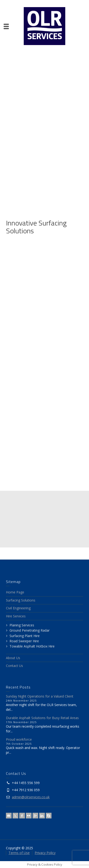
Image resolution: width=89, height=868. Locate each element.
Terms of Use (19, 853)
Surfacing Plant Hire (25, 636)
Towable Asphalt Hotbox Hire (32, 646)
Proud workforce (19, 739)
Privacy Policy (45, 853)
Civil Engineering (18, 608)
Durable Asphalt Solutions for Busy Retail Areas (42, 718)
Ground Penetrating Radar (30, 630)
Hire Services (16, 616)
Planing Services (22, 625)
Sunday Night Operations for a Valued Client (40, 696)
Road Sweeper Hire (24, 641)
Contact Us (14, 666)
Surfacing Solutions (21, 600)
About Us (13, 658)
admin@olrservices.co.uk (31, 797)
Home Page (15, 592)
